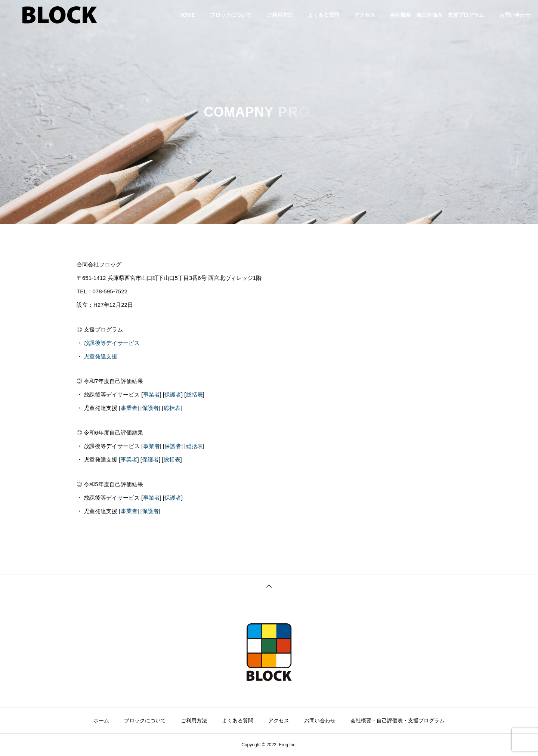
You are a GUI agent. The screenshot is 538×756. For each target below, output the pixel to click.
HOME (187, 15)
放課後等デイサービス (112, 343)
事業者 (151, 394)
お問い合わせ (515, 15)
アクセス (365, 15)
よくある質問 (324, 15)
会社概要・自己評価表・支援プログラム (437, 15)
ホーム (101, 720)
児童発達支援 (101, 356)
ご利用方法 (280, 15)
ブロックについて (231, 15)
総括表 (194, 394)
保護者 (173, 394)
